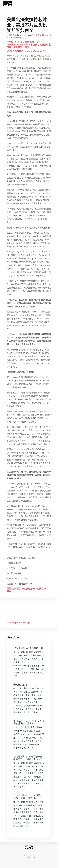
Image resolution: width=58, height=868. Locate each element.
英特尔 (35, 35)
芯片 (39, 35)
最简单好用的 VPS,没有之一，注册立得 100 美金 (29, 590)
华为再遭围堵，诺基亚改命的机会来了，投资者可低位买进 (28, 758)
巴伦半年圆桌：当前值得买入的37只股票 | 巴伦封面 (28, 797)
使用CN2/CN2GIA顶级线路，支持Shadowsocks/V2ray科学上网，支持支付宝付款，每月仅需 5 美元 (29, 45)
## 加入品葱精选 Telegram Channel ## (26, 51)
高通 (47, 35)
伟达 (43, 35)
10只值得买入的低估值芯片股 (28, 648)
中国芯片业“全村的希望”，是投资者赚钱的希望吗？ (29, 722)
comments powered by (19, 623)
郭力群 (12, 35)
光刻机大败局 (20, 685)
